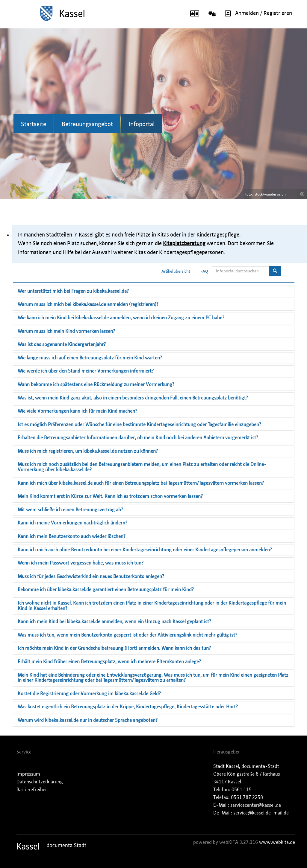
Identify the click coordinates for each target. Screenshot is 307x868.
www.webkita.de (277, 842)
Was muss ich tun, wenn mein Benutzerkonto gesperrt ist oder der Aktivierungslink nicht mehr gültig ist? (127, 635)
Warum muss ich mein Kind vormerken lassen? (66, 331)
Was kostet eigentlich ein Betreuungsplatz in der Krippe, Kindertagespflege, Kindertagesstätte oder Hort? (128, 707)
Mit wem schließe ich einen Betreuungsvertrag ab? (70, 510)
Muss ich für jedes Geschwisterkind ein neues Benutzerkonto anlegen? (91, 576)
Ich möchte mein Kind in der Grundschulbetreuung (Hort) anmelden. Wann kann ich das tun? (114, 648)
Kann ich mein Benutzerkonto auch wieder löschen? (72, 536)
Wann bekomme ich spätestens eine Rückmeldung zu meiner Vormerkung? (96, 385)
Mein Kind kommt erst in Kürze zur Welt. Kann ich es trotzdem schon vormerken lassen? (110, 496)
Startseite (34, 124)
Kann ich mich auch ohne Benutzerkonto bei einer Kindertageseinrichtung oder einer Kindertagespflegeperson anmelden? (145, 550)
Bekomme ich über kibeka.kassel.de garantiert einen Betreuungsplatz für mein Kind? (106, 590)
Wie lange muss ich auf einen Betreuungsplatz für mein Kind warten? (90, 358)
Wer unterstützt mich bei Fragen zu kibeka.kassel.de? (73, 291)
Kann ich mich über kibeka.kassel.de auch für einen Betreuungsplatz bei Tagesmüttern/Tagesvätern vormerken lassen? (141, 483)
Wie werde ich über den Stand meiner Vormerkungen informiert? (86, 371)
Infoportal (142, 124)
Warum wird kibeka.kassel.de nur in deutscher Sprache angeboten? (88, 720)
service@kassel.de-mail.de (261, 813)
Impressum (28, 774)
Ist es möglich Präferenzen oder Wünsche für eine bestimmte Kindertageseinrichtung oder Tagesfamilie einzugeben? (139, 425)
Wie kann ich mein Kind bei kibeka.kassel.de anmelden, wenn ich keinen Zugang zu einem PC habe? (121, 318)
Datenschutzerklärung (40, 782)
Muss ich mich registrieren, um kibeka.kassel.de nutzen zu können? (88, 451)
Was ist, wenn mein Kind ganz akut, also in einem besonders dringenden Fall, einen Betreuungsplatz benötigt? (133, 398)
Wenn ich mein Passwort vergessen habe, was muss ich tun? (81, 563)
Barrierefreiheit (32, 790)
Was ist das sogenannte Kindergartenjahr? (62, 344)
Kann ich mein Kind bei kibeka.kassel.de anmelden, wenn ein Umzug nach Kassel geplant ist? (114, 622)
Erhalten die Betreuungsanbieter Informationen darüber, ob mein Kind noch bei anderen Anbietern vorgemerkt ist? (138, 438)
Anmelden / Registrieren (256, 13)
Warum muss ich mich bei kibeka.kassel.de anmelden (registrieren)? (88, 304)
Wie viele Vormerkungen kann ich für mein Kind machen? (77, 411)
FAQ (204, 271)
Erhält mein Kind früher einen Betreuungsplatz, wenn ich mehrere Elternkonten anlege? (109, 662)
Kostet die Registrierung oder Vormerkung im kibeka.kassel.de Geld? (89, 694)
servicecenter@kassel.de (256, 805)
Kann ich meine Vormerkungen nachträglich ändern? (72, 523)
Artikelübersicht (176, 271)
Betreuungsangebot (87, 124)
